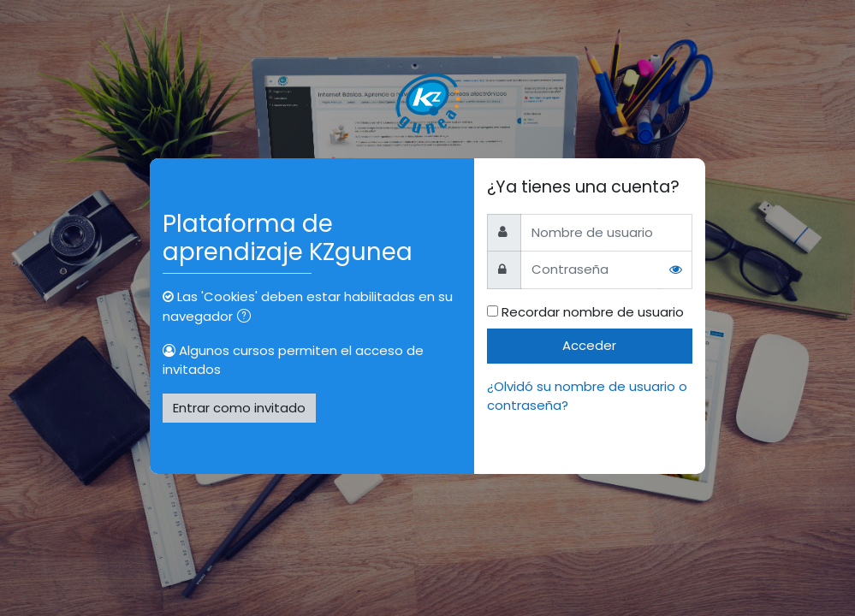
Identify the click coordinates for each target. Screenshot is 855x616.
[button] (247, 317)
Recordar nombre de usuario (593, 312)
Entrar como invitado (239, 408)
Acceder (589, 345)
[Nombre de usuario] (606, 233)
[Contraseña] (590, 270)
